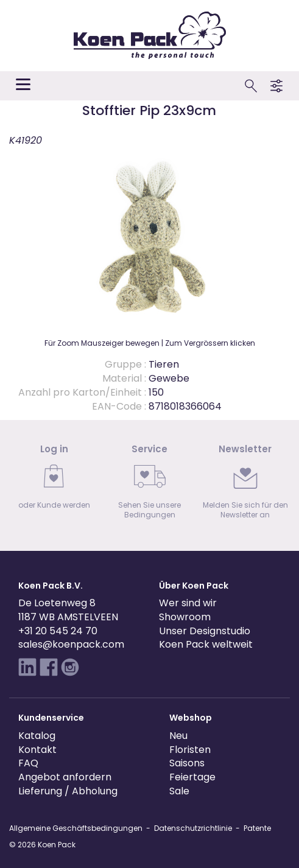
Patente (257, 828)
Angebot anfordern (65, 777)
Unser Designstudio (205, 631)
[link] (54, 481)
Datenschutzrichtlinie (193, 828)
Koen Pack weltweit (206, 644)
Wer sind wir (188, 603)
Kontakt (37, 750)
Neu (178, 736)
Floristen (190, 750)
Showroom (185, 617)
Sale (179, 791)
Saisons (187, 763)
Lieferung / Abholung (68, 791)
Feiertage (192, 777)
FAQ (28, 763)
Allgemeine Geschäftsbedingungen (76, 828)
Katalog (37, 736)
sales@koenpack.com (71, 644)
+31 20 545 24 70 (58, 631)
